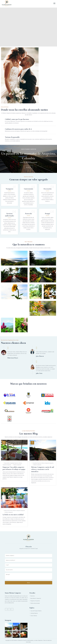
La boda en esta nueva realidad (13, 515)
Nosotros (33, 596)
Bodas (5, 511)
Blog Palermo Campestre (36, 598)
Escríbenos (28, 167)
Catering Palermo (34, 613)
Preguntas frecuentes (35, 601)
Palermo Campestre (17, 465)
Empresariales (7, 463)
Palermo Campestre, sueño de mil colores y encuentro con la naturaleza (43, 469)
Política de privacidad (35, 603)
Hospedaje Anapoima (14, 463)
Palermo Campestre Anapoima (47, 463)
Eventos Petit (10, 511)
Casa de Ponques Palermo (36, 611)
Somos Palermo (34, 616)
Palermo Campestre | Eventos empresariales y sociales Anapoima (28, 640)
